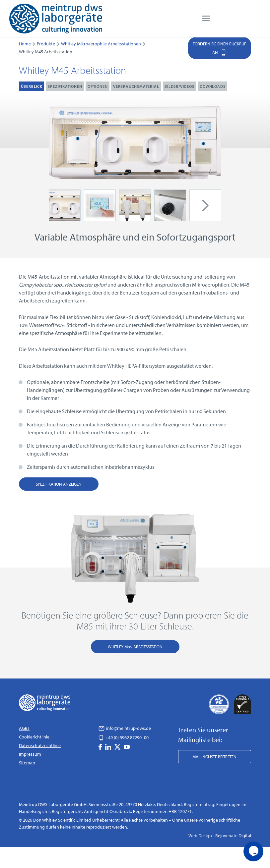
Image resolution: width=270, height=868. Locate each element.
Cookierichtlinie (34, 737)
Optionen (98, 86)
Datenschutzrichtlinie (40, 745)
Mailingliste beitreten (214, 757)
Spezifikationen (65, 86)
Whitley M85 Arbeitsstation (135, 647)
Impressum (30, 754)
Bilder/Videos (179, 86)
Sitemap (27, 763)
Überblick (32, 86)
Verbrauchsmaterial (136, 86)
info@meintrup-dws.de (125, 728)
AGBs (24, 728)
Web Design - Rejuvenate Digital (220, 836)
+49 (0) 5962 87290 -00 (124, 737)
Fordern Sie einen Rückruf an (219, 49)
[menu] (206, 19)
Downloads (212, 86)
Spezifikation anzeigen (59, 484)
